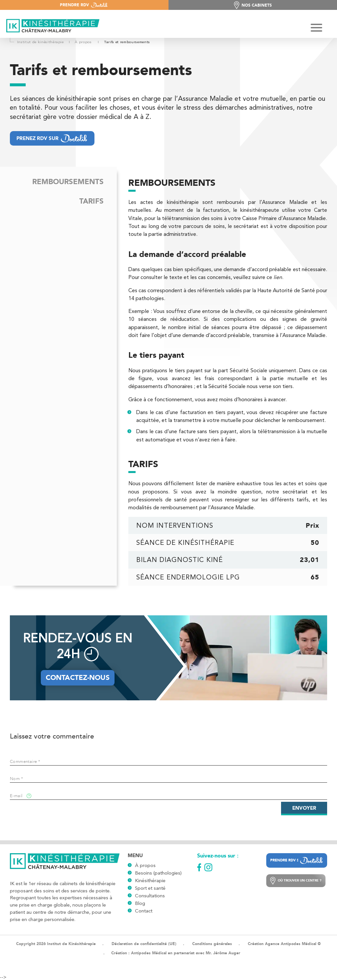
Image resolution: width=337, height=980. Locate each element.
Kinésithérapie (150, 881)
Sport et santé (150, 888)
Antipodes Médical (149, 953)
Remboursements (68, 182)
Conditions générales (212, 944)
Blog (140, 903)
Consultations (150, 896)
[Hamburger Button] (316, 28)
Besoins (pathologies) (158, 873)
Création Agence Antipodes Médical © (284, 944)
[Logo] (51, 26)
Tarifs (91, 201)
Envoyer (304, 808)
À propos (145, 865)
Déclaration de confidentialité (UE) (144, 944)
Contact (144, 911)
